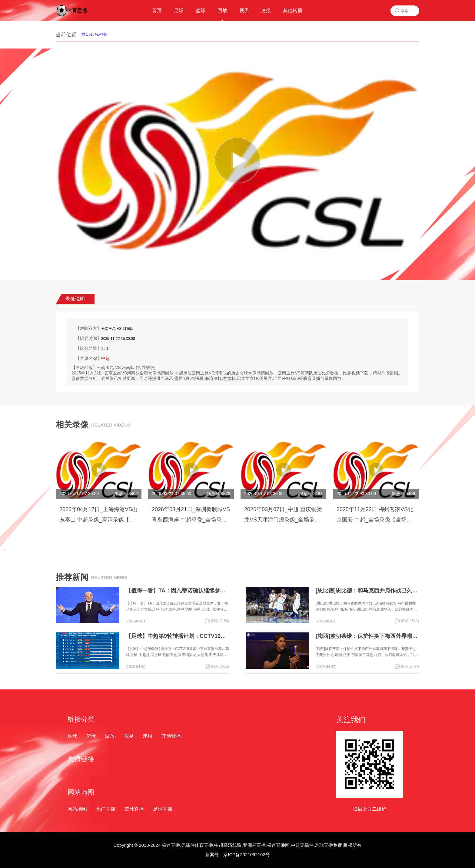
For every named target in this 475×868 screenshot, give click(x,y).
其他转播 (171, 736)
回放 (95, 35)
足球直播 (163, 809)
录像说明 (75, 299)
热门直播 (106, 809)
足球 (72, 736)
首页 (85, 35)
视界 (129, 736)
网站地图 (77, 809)
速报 (148, 736)
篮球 (91, 736)
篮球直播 (134, 809)
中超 (104, 35)
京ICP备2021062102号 (246, 855)
